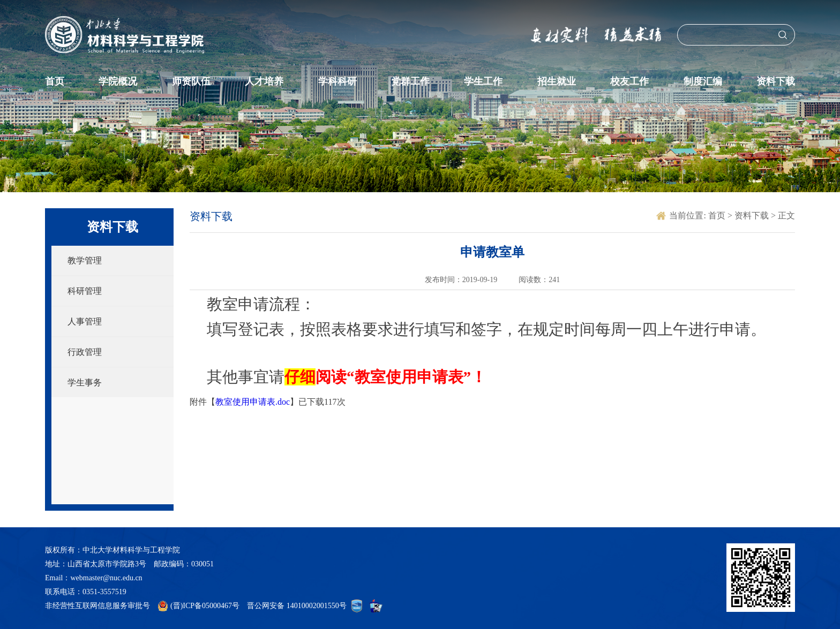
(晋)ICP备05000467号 (205, 606)
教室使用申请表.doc (253, 402)
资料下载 (776, 81)
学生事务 (85, 382)
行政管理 (85, 352)
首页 (55, 81)
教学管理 (85, 260)
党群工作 (410, 81)
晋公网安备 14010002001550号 (297, 606)
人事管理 (85, 321)
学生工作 (483, 81)
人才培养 (264, 81)
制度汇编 (703, 81)
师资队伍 (191, 81)
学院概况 (118, 81)
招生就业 (557, 81)
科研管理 (85, 291)
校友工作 (629, 81)
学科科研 (337, 81)
